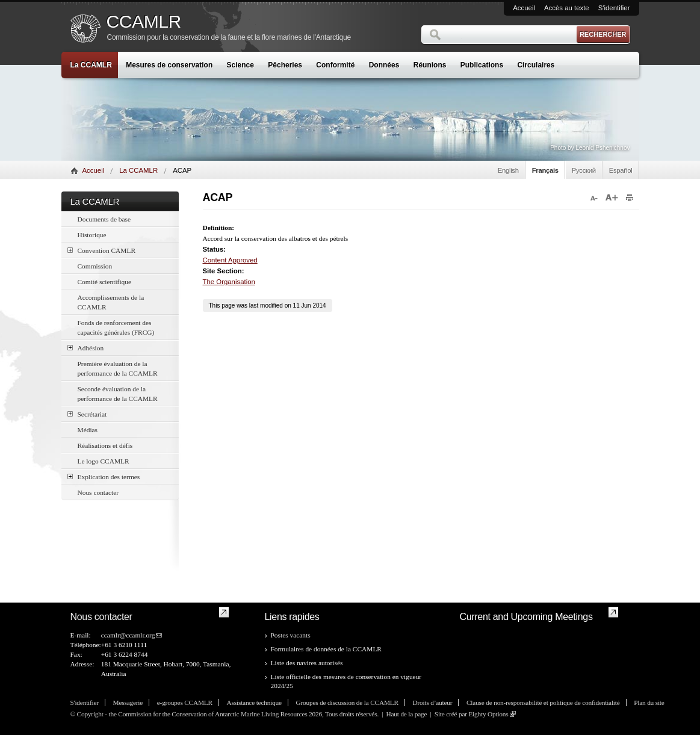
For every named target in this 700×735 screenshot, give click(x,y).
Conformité (335, 65)
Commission (95, 266)
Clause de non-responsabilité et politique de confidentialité (543, 702)
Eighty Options (488, 714)
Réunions (430, 65)
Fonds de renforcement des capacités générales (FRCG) (116, 327)
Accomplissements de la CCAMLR (111, 302)
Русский (584, 170)
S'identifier (614, 8)
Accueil (524, 8)
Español (621, 170)
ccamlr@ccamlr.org (128, 635)
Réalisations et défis (105, 445)
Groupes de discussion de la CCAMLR (347, 702)
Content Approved (230, 260)
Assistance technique (254, 702)
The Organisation (229, 282)
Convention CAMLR (102, 250)
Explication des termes (104, 476)
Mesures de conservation (169, 65)
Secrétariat (87, 414)
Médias (88, 430)
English (508, 170)
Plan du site (649, 702)
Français (545, 170)
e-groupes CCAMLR (185, 702)
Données (384, 65)
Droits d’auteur (433, 702)
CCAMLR (144, 22)
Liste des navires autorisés (307, 663)
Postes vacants (291, 635)
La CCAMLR (91, 65)
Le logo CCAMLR (104, 461)
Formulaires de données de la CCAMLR (326, 649)
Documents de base (104, 219)
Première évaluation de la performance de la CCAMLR (118, 368)
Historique (92, 235)
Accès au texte (567, 8)
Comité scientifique (105, 282)
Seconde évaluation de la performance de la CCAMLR (118, 394)
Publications (482, 65)
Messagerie (128, 702)
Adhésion (86, 348)
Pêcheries (285, 65)
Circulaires (536, 65)
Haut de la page (407, 714)
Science (240, 65)
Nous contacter (98, 492)
